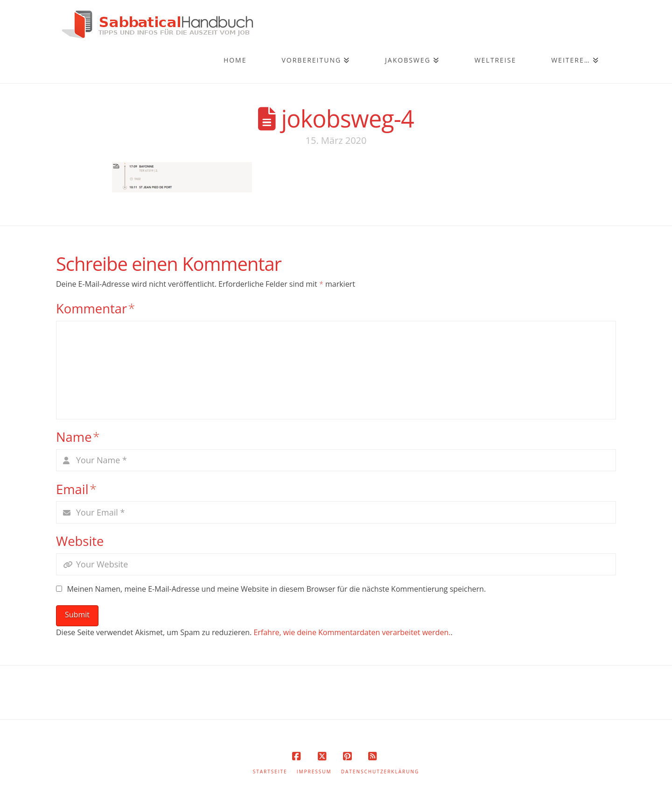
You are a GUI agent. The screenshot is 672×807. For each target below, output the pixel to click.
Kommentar (96, 308)
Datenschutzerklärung (380, 772)
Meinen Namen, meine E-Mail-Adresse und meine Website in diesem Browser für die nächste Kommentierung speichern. (276, 589)
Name (78, 437)
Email (76, 489)
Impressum (314, 772)
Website (80, 541)
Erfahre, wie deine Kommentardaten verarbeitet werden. (352, 632)
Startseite (270, 772)
